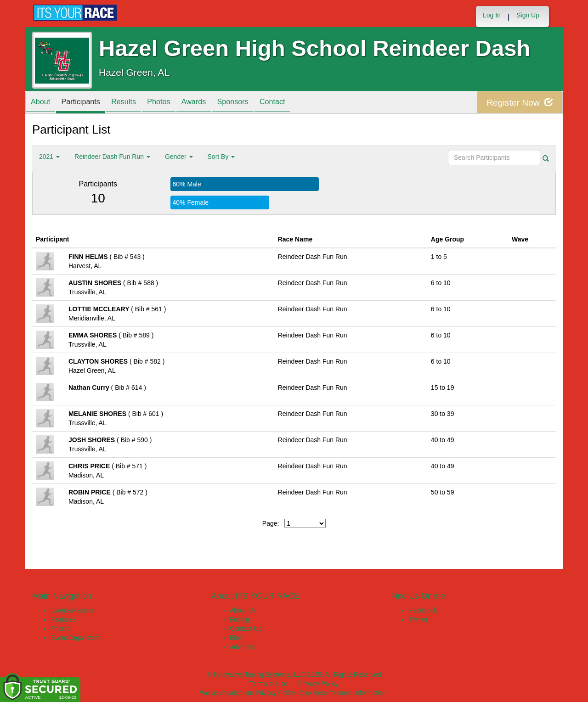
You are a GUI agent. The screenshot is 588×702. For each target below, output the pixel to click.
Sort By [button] (221, 157)
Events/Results (72, 610)
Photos (175, 103)
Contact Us (246, 629)
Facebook (423, 610)
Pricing (60, 629)
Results (136, 103)
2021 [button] (49, 157)
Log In (492, 15)
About (43, 103)
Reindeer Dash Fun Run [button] (112, 157)
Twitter (418, 619)
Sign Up (528, 15)
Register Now (518, 103)
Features (63, 619)
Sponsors (258, 103)
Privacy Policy (318, 684)
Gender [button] (179, 157)
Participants (88, 103)
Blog (236, 638)
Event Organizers (75, 638)
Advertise (243, 647)
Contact (302, 103)
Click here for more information (342, 693)
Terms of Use (269, 684)
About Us (243, 610)
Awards (215, 103)
